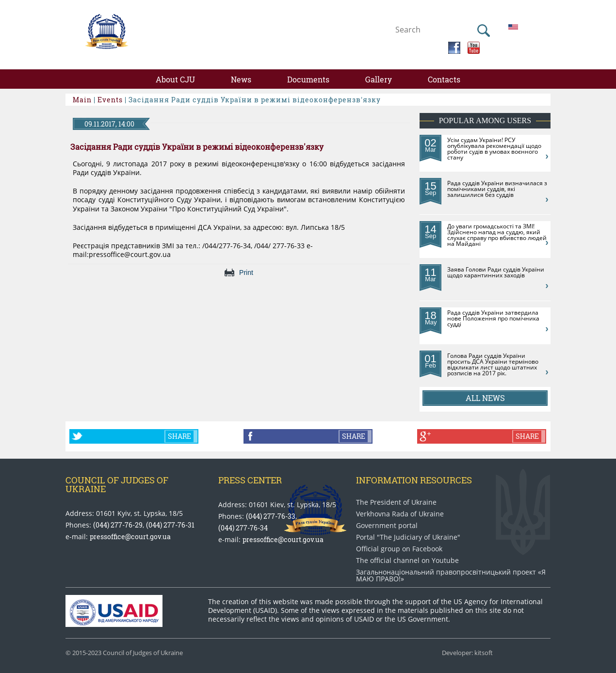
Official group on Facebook (399, 549)
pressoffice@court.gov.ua (130, 537)
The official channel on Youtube (407, 561)
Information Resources (414, 480)
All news (485, 398)
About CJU (175, 79)
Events (110, 100)
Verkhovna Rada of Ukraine (400, 514)
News (241, 79)
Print (246, 272)
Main (82, 100)
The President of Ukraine (396, 502)
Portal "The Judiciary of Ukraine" (408, 537)
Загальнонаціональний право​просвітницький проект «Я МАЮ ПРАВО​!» (451, 576)
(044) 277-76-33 (271, 516)
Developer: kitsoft (467, 653)
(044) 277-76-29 (118, 525)
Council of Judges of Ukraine (117, 484)
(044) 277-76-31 (170, 525)
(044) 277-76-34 (243, 528)
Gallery (379, 79)
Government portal (387, 526)
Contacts (444, 79)
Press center (250, 480)
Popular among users (485, 120)
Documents (308, 79)
